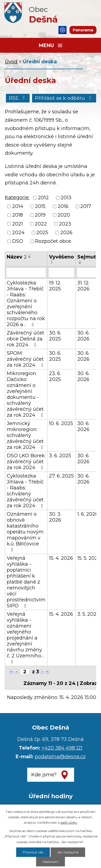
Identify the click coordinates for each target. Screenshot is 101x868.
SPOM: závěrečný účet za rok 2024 (26, 359)
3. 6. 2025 (60, 456)
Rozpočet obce (53, 241)
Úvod (11, 62)
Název (17, 257)
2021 (18, 224)
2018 (18, 215)
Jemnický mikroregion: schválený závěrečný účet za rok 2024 (26, 435)
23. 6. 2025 (55, 376)
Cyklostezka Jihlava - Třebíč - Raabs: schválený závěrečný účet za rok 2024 (26, 491)
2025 (42, 233)
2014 (18, 206)
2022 (41, 224)
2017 (86, 206)
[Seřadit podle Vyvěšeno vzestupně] (52, 261)
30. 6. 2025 (55, 336)
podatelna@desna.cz (60, 757)
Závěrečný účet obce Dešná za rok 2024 (25, 339)
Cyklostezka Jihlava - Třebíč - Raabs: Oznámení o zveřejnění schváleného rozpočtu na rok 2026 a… (26, 304)
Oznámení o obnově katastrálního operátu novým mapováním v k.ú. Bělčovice (25, 532)
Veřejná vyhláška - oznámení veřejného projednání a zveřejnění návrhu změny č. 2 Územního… (25, 638)
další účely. (69, 822)
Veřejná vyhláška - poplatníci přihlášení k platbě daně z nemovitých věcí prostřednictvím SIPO (26, 582)
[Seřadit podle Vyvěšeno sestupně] (52, 263)
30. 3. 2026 (55, 517)
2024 (18, 233)
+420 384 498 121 (62, 748)
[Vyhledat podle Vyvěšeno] (61, 273)
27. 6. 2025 (61, 476)
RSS (18, 98)
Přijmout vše (33, 852)
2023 (65, 224)
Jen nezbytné (68, 852)
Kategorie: (17, 197)
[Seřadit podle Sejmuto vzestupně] (80, 261)
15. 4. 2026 (61, 558)
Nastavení (50, 862)
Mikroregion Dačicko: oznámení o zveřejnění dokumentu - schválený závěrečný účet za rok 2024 (26, 394)
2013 (66, 198)
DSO (18, 241)
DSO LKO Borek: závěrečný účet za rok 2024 (26, 462)
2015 (40, 206)
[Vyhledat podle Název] (26, 273)
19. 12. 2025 (55, 286)
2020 (64, 215)
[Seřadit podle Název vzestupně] (30, 255)
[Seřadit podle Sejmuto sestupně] (80, 263)
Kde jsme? (44, 775)
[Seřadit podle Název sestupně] (30, 257)
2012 (43, 198)
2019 (40, 215)
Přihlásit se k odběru (64, 98)
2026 (66, 233)
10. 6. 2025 (61, 423)
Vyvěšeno (61, 257)
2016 (63, 206)
